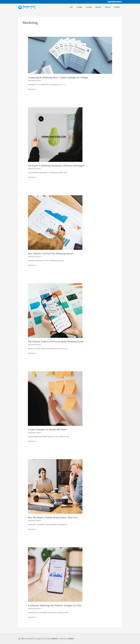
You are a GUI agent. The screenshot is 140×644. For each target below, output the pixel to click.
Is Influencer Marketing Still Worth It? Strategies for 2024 (55, 605)
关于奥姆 (91, 7)
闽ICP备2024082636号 (26, 638)
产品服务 (83, 7)
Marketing (32, 81)
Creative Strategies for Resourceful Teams (48, 429)
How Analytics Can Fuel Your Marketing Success (51, 253)
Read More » (32, 89)
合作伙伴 (109, 7)
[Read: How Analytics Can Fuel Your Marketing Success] (55, 222)
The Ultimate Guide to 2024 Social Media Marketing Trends (57, 341)
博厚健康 (71, 638)
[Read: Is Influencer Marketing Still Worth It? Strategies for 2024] (55, 574)
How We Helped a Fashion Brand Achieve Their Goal (53, 517)
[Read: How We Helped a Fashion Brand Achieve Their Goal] (55, 486)
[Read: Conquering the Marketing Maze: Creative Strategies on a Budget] (70, 55)
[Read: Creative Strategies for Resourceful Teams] (55, 398)
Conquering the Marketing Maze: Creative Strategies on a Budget (59, 77)
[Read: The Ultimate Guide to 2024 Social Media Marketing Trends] (55, 310)
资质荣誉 (100, 7)
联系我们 (117, 7)
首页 (75, 7)
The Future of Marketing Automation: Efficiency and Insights (57, 165)
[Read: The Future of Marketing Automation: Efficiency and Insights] (55, 134)
